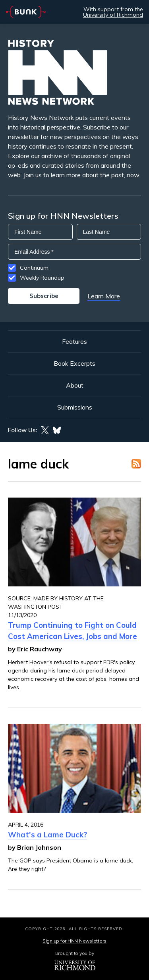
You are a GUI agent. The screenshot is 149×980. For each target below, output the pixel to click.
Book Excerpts (74, 363)
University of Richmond (113, 15)
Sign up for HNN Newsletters (74, 941)
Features (74, 341)
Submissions (75, 407)
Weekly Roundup (42, 278)
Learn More (104, 296)
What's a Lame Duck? (47, 835)
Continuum (34, 268)
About (75, 385)
